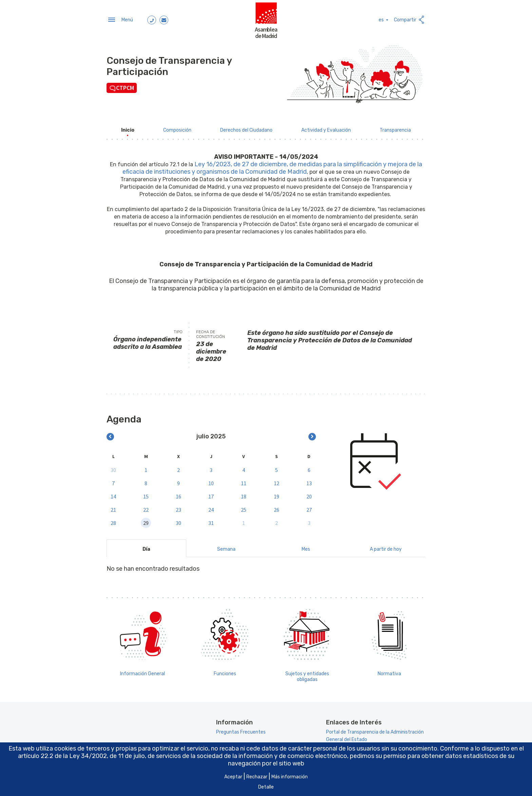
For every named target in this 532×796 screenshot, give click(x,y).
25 (244, 508)
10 (211, 481)
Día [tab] (146, 547)
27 (309, 508)
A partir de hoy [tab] (386, 547)
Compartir (410, 19)
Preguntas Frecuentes (241, 730)
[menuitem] (128, 128)
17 (211, 494)
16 (178, 494)
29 (146, 521)
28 (113, 521)
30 (113, 468)
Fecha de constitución (211, 332)
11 (244, 481)
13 (309, 481)
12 (277, 481)
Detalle (266, 787)
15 (146, 494)
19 (277, 494)
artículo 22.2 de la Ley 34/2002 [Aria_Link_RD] (62, 756)
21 (113, 508)
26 (277, 508)
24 (211, 508)
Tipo (178, 330)
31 (211, 521)
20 (309, 494)
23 (178, 508)
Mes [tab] (306, 547)
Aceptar (233, 777)
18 (244, 494)
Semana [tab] (226, 547)
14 (113, 494)
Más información (290, 777)
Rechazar (257, 777)
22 (146, 508)
